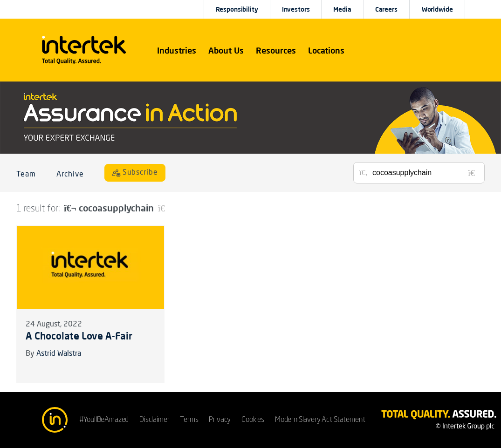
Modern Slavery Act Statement (320, 420)
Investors (296, 9)
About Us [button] (226, 50)
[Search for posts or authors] (425, 173)
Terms (189, 420)
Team (26, 175)
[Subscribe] (135, 173)
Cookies (253, 420)
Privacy (220, 420)
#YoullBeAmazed (104, 420)
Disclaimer (154, 420)
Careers (386, 9)
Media (342, 9)
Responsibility (237, 9)
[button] (177, 50)
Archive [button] (70, 175)
